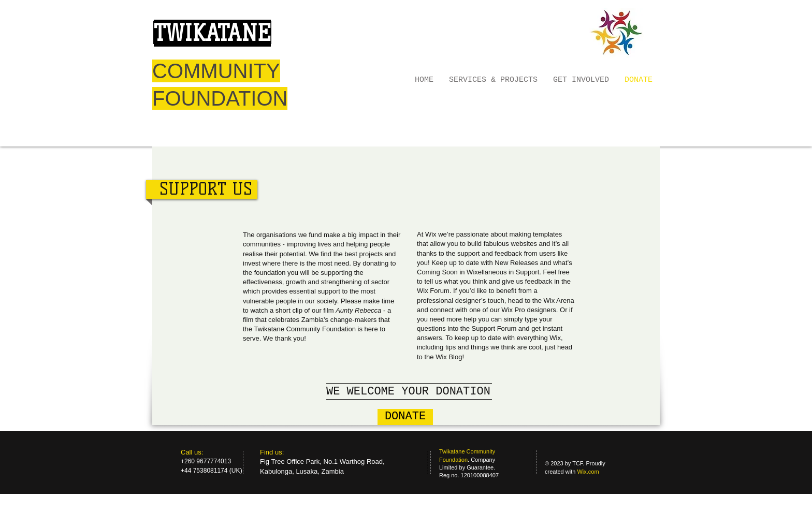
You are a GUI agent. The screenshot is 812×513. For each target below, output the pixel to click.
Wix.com (588, 472)
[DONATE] (405, 417)
